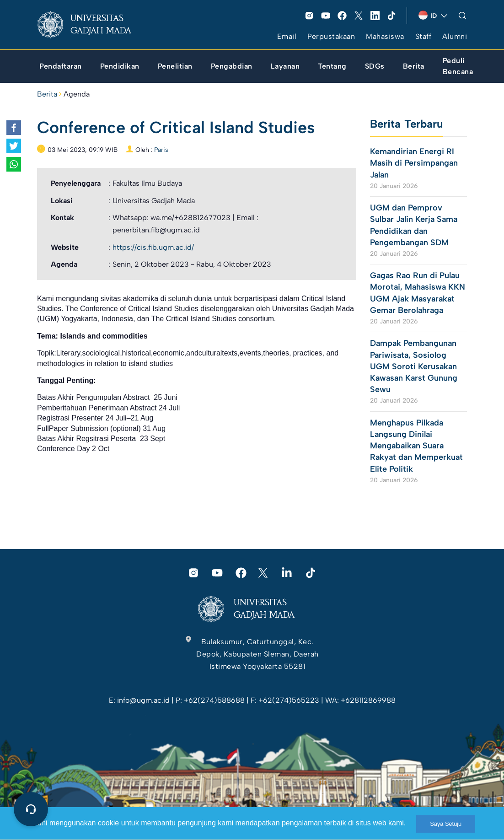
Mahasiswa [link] (385, 36)
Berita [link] (47, 94)
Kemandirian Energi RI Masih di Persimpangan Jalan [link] (414, 163)
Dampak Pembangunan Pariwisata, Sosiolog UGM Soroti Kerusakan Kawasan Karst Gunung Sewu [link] (414, 366)
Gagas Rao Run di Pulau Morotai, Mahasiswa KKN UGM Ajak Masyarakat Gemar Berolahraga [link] (418, 293)
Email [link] (287, 36)
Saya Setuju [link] (446, 824)
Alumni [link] (455, 36)
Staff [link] (424, 36)
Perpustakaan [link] (331, 36)
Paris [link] (161, 150)
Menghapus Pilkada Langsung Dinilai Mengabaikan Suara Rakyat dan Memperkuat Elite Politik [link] (416, 446)
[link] (91, 25)
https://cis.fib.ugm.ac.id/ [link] (153, 247)
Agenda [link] (77, 94)
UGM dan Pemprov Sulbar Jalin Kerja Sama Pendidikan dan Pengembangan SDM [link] (414, 225)
